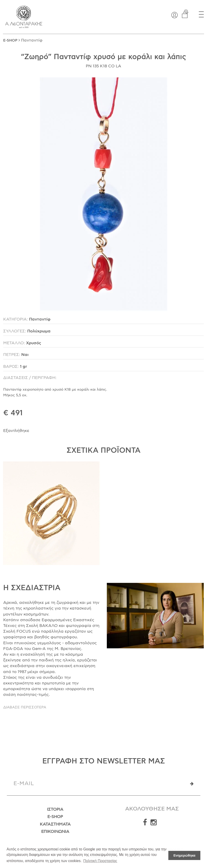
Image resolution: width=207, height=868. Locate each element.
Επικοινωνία (55, 832)
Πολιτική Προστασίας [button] (100, 861)
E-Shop (55, 817)
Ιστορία (55, 810)
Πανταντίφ (32, 40)
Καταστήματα (55, 824)
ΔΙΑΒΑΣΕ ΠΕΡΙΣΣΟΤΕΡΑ (25, 707)
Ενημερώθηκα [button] (184, 855)
